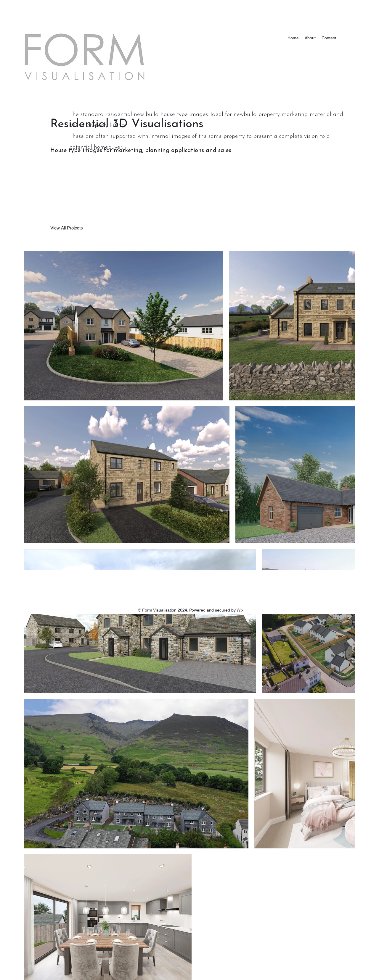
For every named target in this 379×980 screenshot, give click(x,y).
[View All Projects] (67, 228)
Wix (240, 610)
